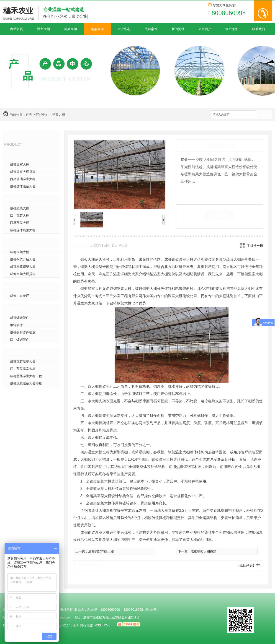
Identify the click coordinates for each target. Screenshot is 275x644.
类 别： (189, 195)
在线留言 (219, 215)
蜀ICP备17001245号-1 (62, 625)
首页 (29, 114)
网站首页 (17, 29)
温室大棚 (44, 29)
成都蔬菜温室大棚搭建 (26, 383)
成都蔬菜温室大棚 (23, 361)
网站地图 (86, 625)
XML (107, 625)
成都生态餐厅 (20, 296)
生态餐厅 (18, 287)
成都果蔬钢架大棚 (23, 267)
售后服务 (232, 29)
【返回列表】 (246, 565)
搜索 (264, 115)
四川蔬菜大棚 (20, 216)
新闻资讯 (178, 29)
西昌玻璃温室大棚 (23, 179)
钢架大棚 (97, 29)
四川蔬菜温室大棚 (23, 369)
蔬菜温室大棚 (22, 353)
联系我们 (259, 29)
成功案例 (151, 29)
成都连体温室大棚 (23, 186)
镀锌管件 (18, 309)
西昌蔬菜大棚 (20, 223)
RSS (98, 625)
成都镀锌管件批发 (23, 332)
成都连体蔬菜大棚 (23, 230)
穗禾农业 (18, 11)
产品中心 (124, 29)
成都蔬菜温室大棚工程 (26, 376)
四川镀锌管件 (20, 340)
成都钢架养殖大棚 (23, 259)
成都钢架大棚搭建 (23, 274)
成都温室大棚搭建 (23, 172)
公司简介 (205, 29)
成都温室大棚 (20, 164)
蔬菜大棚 (70, 29)
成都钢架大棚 (20, 252)
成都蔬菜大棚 (20, 208)
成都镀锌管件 (20, 318)
